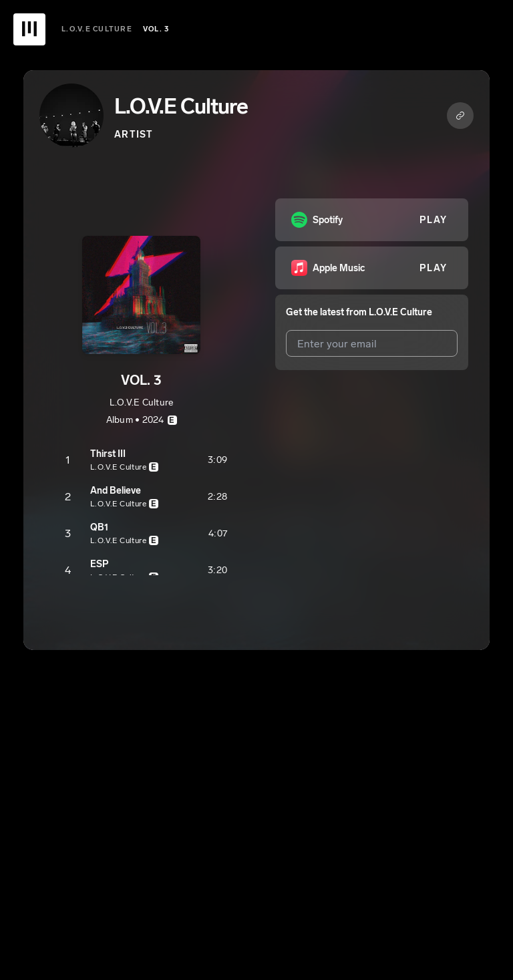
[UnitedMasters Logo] (29, 29)
